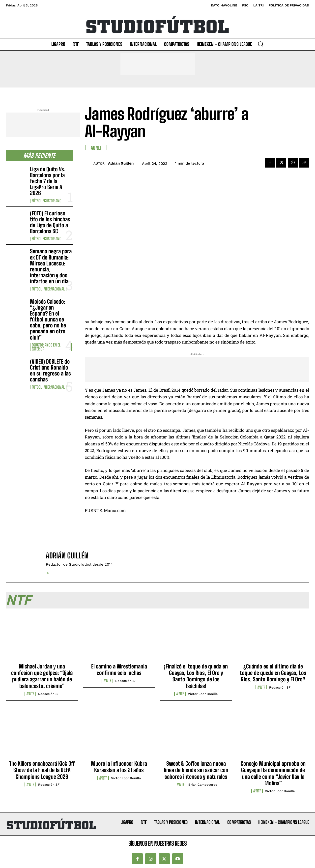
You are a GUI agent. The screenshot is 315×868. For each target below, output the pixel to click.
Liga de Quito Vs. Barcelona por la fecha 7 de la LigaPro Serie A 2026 (48, 181)
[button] (260, 44)
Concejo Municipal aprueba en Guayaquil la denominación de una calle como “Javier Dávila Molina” (273, 773)
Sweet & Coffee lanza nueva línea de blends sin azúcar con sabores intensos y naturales (196, 770)
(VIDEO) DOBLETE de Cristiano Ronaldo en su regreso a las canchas (50, 371)
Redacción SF (49, 694)
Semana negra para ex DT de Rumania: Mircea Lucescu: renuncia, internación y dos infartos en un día (51, 266)
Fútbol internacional (48, 289)
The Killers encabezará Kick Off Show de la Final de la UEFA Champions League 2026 (42, 770)
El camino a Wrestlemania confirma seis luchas (119, 670)
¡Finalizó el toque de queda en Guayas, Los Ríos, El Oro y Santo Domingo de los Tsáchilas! (196, 676)
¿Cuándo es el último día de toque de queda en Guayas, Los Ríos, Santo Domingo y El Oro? (273, 673)
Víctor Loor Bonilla (203, 694)
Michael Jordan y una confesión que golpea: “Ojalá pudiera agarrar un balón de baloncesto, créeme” (42, 676)
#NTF (30, 694)
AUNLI (96, 148)
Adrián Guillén (121, 163)
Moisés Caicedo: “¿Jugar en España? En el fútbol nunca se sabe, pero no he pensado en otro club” (48, 319)
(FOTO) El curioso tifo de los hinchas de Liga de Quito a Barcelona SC (50, 222)
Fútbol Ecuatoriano (47, 201)
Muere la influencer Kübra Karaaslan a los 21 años (119, 767)
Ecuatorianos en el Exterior (46, 347)
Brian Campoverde (203, 785)
